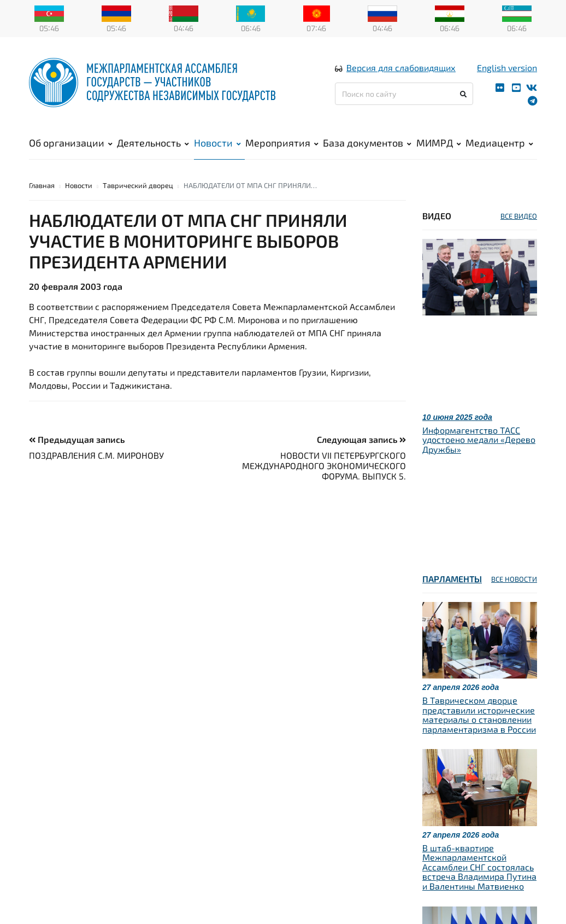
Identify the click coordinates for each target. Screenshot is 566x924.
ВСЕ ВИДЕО (519, 216)
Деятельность (153, 143)
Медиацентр (499, 143)
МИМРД (439, 143)
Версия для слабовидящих (401, 68)
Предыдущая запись (77, 439)
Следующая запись (361, 439)
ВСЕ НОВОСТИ (514, 579)
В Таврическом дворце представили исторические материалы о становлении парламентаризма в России (479, 715)
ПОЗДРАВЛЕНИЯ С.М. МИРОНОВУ (96, 455)
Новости (217, 143)
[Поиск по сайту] (404, 94)
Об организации (71, 143)
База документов (367, 143)
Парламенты (452, 579)
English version (507, 68)
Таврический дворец (138, 185)
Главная (42, 185)
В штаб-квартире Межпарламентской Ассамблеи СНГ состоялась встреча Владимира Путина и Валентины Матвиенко (479, 867)
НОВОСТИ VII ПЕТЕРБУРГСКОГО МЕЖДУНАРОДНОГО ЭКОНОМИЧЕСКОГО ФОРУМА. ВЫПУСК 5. (324, 466)
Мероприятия (282, 143)
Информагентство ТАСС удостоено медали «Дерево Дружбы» (479, 440)
